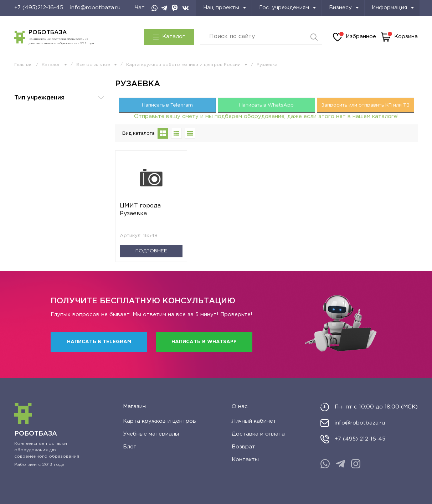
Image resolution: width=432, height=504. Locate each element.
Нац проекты (225, 8)
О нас (240, 407)
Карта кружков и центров (160, 421)
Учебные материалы (151, 434)
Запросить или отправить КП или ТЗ (365, 105)
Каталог (169, 37)
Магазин (134, 407)
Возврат (243, 447)
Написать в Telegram (167, 105)
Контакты (245, 460)
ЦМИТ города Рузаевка (140, 210)
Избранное (354, 37)
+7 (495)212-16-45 (39, 8)
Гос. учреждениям (288, 8)
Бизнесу (344, 8)
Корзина (400, 37)
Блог (130, 447)
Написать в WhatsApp (266, 105)
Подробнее (151, 251)
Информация (393, 8)
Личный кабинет (254, 421)
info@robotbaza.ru (95, 8)
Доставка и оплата (258, 434)
